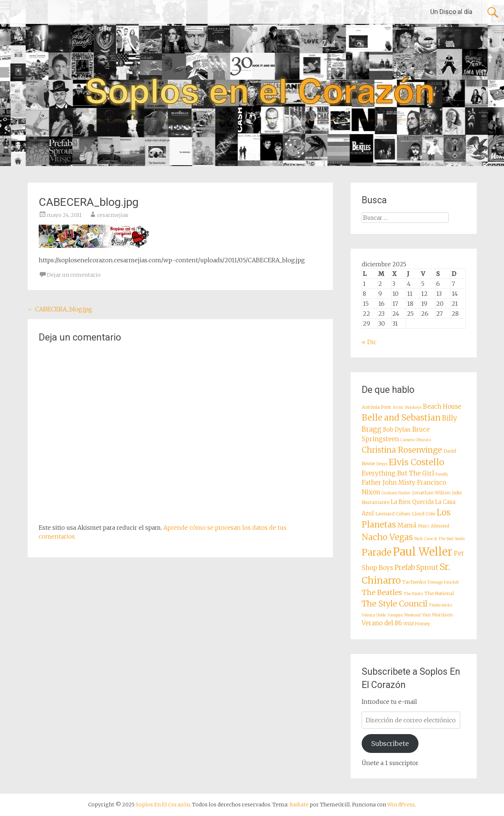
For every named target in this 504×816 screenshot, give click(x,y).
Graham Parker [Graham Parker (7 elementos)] (396, 493)
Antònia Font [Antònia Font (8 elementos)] (376, 407)
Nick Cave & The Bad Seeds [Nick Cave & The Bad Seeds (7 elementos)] (439, 539)
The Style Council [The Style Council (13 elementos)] (394, 604)
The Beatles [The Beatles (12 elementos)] (382, 592)
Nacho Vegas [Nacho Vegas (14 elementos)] (387, 537)
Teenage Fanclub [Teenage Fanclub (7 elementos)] (443, 582)
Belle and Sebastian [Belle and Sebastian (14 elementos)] (401, 418)
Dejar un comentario (74, 275)
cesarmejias (113, 215)
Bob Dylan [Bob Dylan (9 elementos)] (397, 430)
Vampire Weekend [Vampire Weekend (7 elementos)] (404, 615)
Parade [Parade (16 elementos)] (377, 552)
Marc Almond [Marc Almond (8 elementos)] (433, 526)
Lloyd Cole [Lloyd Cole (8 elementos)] (423, 514)
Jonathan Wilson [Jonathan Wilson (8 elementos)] (431, 492)
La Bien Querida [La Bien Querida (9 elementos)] (412, 502)
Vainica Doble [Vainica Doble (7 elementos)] (374, 615)
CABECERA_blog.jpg (60, 309)
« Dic (369, 342)
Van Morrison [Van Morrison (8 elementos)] (437, 615)
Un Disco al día (451, 12)
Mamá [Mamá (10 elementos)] (407, 525)
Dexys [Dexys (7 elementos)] (382, 464)
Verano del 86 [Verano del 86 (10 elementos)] (382, 623)
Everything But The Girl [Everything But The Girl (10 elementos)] (398, 473)
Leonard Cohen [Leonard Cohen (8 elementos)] (393, 514)
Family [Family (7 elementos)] (442, 474)
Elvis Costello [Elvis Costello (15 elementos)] (416, 462)
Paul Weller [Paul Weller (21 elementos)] (423, 552)
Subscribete (390, 744)
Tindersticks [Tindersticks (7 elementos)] (440, 605)
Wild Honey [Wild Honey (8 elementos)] (417, 623)
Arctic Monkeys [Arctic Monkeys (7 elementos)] (407, 407)
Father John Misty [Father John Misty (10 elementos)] (389, 483)
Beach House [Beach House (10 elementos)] (442, 407)
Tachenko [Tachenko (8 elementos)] (414, 582)
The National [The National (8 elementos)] (439, 593)
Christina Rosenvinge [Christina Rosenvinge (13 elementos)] (402, 450)
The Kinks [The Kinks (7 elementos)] (413, 594)
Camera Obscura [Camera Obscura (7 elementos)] (416, 440)
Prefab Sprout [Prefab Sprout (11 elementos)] (416, 568)
